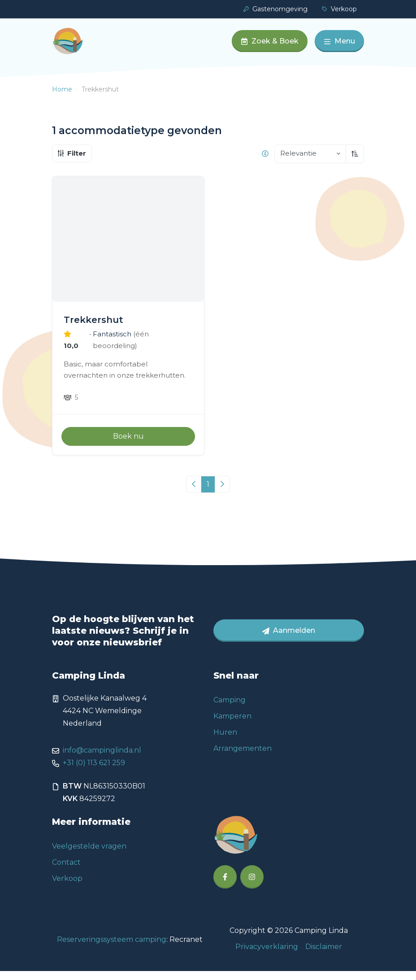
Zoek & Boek (270, 46)
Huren (225, 741)
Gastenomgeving (275, 9)
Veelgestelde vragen (89, 855)
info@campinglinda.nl (102, 759)
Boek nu (128, 445)
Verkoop (339, 9)
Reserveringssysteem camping (112, 948)
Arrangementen (243, 757)
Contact (66, 871)
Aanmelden (289, 639)
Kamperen (232, 725)
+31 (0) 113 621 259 (94, 772)
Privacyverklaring (267, 956)
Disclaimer (324, 956)
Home (62, 98)
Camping (230, 709)
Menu (339, 46)
